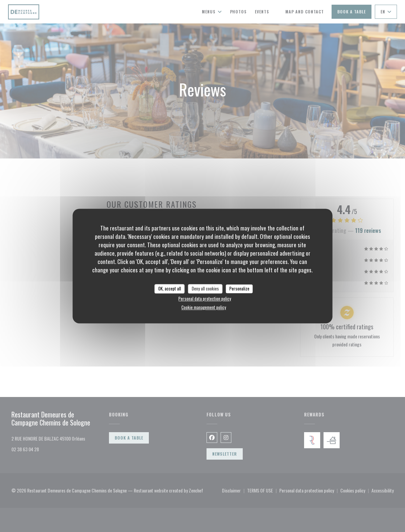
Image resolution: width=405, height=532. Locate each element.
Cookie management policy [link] (204, 307)
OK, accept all (170, 288)
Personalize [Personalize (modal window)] (239, 288)
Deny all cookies (205, 288)
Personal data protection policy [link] (205, 298)
